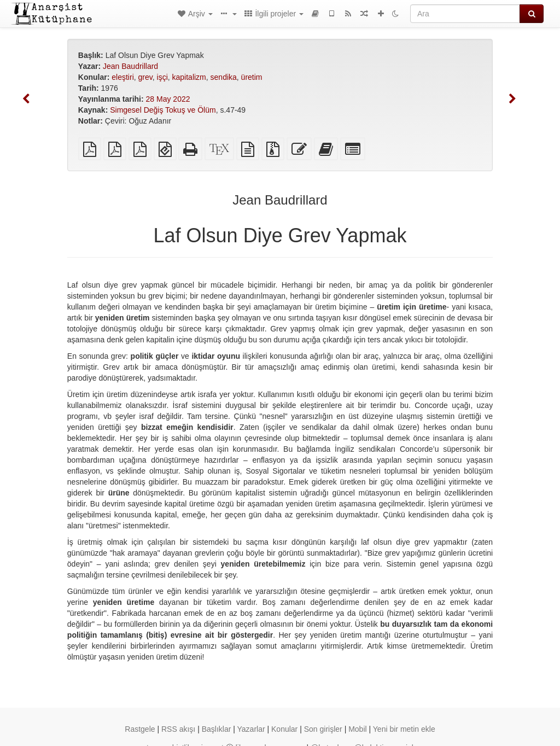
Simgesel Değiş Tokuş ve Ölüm (163, 110)
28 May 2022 (168, 99)
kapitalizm (189, 77)
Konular (284, 729)
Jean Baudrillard (130, 66)
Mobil (357, 729)
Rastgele (140, 729)
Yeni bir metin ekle (404, 729)
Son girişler (323, 729)
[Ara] (465, 14)
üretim (252, 77)
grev (145, 77)
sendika (224, 77)
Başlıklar (217, 729)
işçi (162, 77)
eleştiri (122, 77)
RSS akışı (178, 729)
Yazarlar (251, 729)
